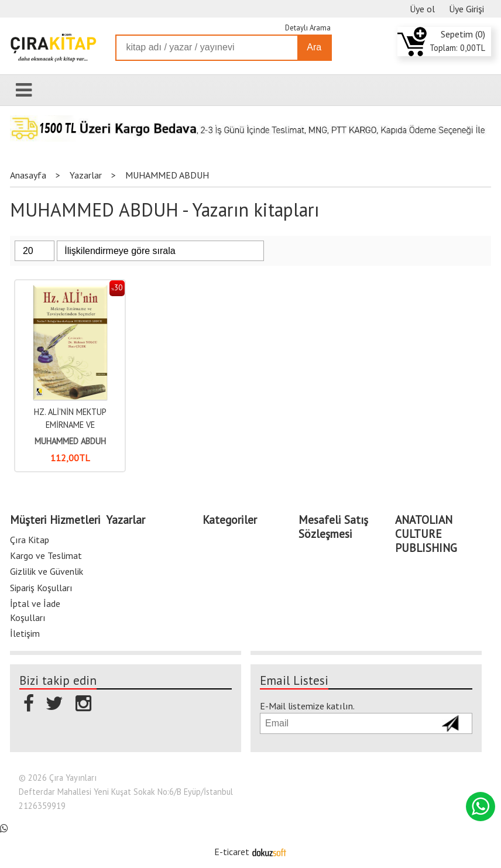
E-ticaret (232, 852)
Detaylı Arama (308, 28)
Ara (314, 47)
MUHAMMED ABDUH (70, 441)
